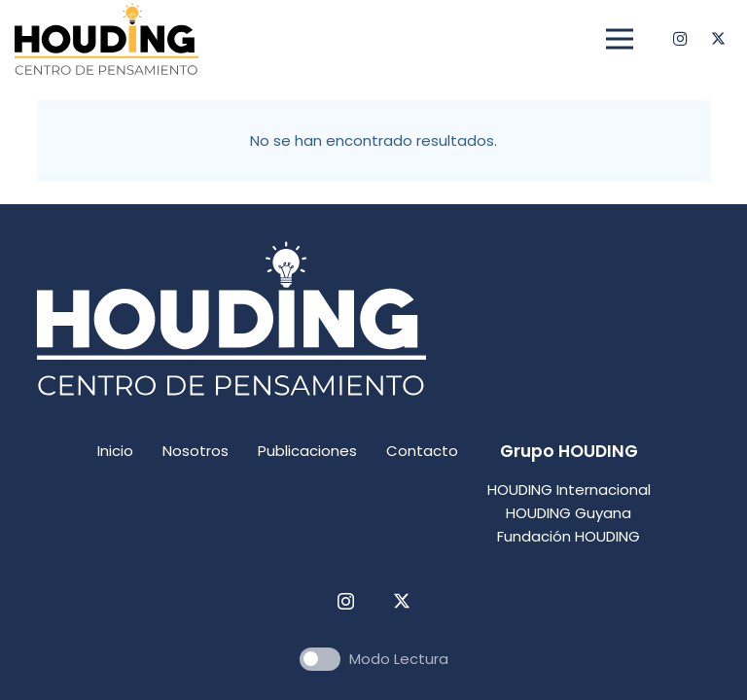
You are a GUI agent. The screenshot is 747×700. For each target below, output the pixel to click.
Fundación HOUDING (569, 536)
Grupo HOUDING (569, 451)
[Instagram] (680, 39)
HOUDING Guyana (569, 513)
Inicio (115, 451)
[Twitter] (718, 39)
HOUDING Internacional (569, 490)
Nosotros (196, 451)
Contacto (422, 451)
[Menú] (620, 39)
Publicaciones (307, 451)
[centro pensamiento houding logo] (107, 39)
